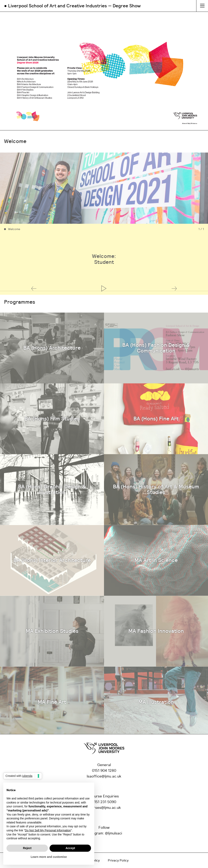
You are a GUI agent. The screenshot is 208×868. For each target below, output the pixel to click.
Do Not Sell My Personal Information (48, 830)
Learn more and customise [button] (49, 857)
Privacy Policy (118, 860)
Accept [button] (70, 848)
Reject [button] (27, 848)
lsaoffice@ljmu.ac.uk (104, 776)
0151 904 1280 (104, 771)
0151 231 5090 (104, 802)
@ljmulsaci (114, 833)
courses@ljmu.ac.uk (104, 808)
